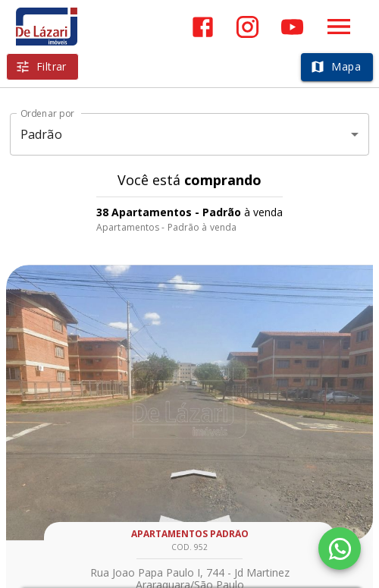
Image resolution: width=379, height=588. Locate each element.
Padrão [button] (41, 134)
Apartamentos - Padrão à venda (166, 227)
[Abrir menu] (339, 27)
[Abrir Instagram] (247, 27)
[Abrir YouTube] (292, 27)
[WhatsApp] (340, 549)
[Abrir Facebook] (203, 27)
